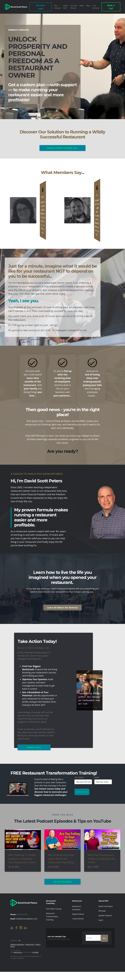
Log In (101, 920)
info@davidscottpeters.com (26, 919)
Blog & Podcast (78, 914)
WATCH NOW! (82, 792)
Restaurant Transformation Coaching (52, 917)
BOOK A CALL (34, 747)
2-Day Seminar (78, 919)
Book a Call (111, 7)
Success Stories (74, 7)
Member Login (41, 7)
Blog (88, 6)
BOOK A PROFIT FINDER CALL (62, 148)
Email (97, 777)
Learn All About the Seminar (63, 608)
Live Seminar (96, 7)
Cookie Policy (30, 944)
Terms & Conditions (17, 944)
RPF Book (102, 911)
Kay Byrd (35, 952)
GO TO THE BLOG (62, 882)
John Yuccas (18, 952)
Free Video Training (54, 909)
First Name (79, 777)
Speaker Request (105, 915)
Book (82, 6)
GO (104, 938)
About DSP (66, 7)
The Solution (57, 7)
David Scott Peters (106, 906)
